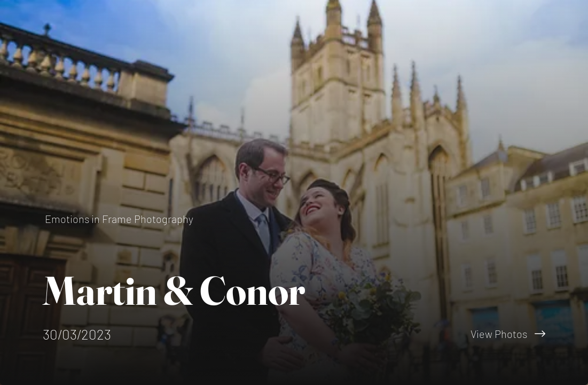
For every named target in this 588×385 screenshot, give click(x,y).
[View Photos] (441, 334)
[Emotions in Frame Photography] (120, 219)
